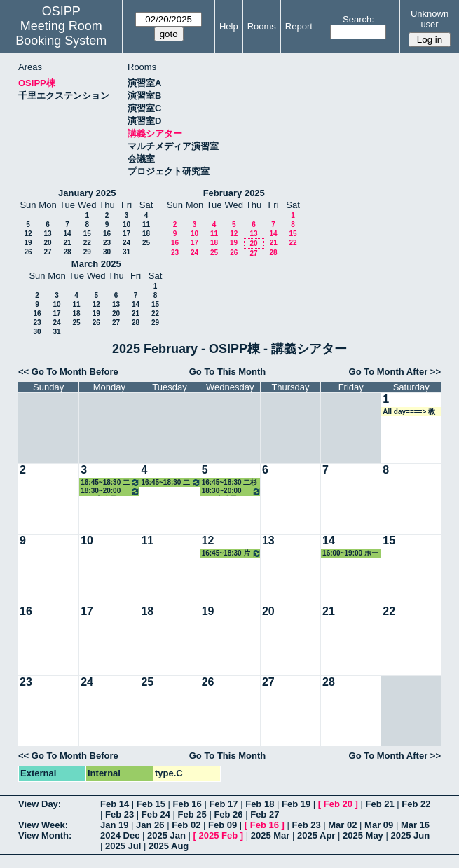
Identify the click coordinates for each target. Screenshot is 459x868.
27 (47, 252)
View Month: (45, 835)
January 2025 (87, 193)
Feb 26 (228, 814)
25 (146, 243)
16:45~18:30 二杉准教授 (110, 482)
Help (229, 26)
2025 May (363, 835)
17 (126, 234)
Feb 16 (187, 804)
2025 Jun (410, 835)
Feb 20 (338, 804)
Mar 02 (342, 825)
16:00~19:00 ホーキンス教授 (350, 553)
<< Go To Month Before (68, 372)
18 (146, 234)
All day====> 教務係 (409, 412)
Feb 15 (151, 804)
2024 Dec (120, 835)
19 (28, 243)
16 (107, 234)
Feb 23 (119, 814)
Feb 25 (192, 814)
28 (67, 252)
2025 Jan (166, 835)
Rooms (262, 26)
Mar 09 (379, 825)
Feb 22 (416, 804)
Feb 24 (156, 814)
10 (126, 225)
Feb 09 (222, 825)
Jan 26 (150, 825)
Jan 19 (114, 825)
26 (28, 252)
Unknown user (430, 19)
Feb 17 (223, 804)
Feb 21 (379, 804)
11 (146, 225)
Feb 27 (265, 814)
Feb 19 (296, 804)
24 (126, 243)
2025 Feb (219, 835)
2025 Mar (270, 835)
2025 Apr (316, 835)
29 (87, 252)
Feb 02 (186, 825)
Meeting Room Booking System (61, 33)
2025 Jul (123, 846)
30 (107, 252)
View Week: (43, 825)
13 (47, 234)
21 (67, 243)
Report (299, 26)
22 (87, 243)
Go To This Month (228, 372)
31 (126, 252)
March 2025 (96, 264)
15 (87, 234)
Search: (358, 19)
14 (67, 234)
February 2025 (234, 193)
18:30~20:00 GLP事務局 (110, 491)
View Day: (40, 804)
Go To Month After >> (395, 372)
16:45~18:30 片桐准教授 (232, 553)
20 (47, 243)
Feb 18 (260, 804)
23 (107, 243)
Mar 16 (415, 825)
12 (28, 234)
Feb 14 (115, 804)
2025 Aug (169, 846)
